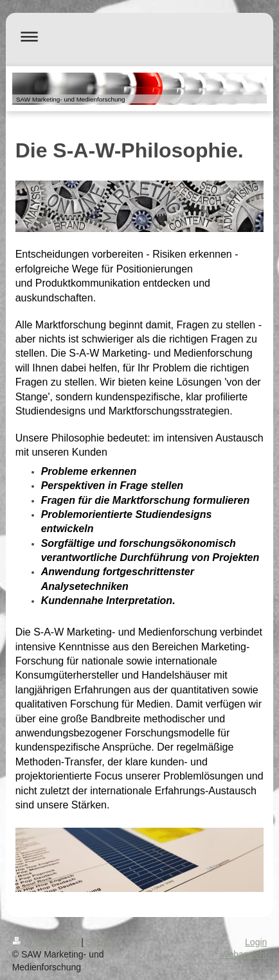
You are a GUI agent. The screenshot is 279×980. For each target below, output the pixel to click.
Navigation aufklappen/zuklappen (140, 36)
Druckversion (47, 942)
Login (256, 942)
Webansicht (243, 954)
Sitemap (103, 942)
